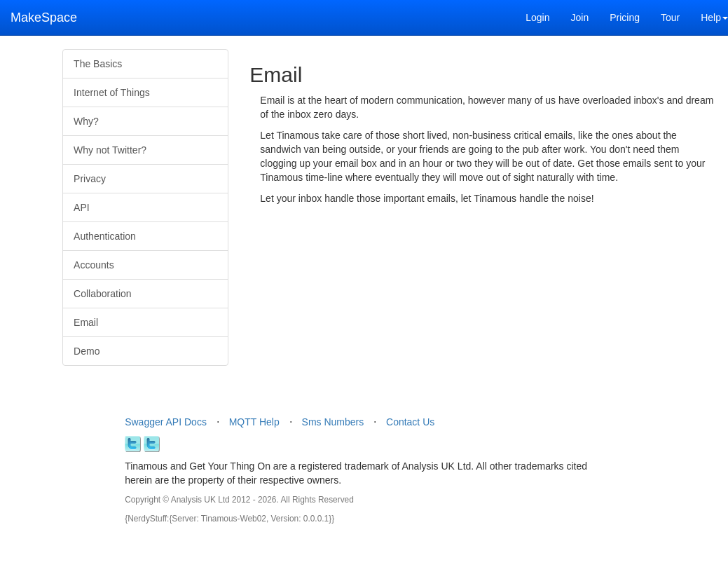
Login (537, 18)
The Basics (98, 64)
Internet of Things (112, 93)
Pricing (625, 18)
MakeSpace (44, 18)
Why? (86, 121)
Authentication (105, 236)
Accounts (94, 265)
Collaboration (103, 294)
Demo (87, 351)
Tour (670, 18)
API (82, 207)
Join (579, 18)
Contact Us (410, 422)
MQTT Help (254, 422)
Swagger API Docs (166, 422)
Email (86, 322)
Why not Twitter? (110, 150)
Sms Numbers (333, 422)
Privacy (90, 179)
